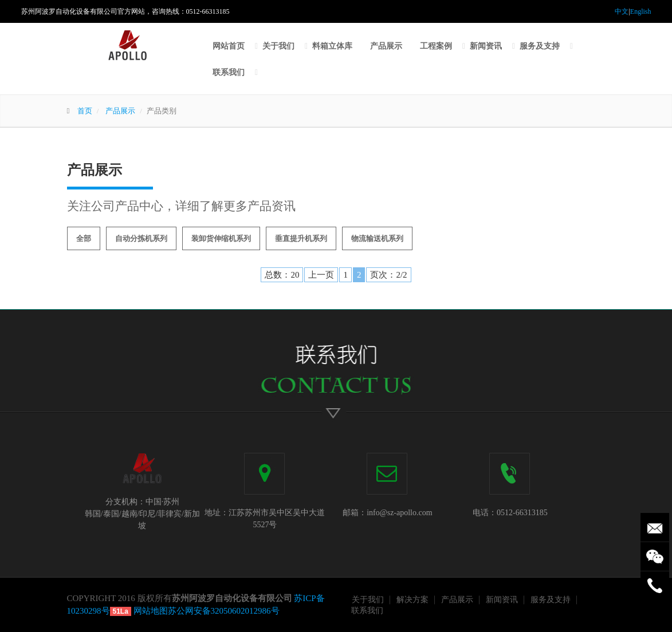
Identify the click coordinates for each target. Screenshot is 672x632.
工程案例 (436, 46)
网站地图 (151, 611)
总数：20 (282, 275)
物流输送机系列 (377, 238)
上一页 (321, 275)
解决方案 (412, 600)
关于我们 (278, 46)
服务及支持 (540, 46)
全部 (84, 238)
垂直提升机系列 (301, 238)
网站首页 (229, 46)
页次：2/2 (388, 275)
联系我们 (229, 72)
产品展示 (386, 46)
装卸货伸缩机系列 (221, 238)
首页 (85, 111)
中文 (622, 11)
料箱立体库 (332, 46)
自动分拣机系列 (141, 238)
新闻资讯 (486, 46)
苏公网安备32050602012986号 (224, 611)
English (641, 11)
